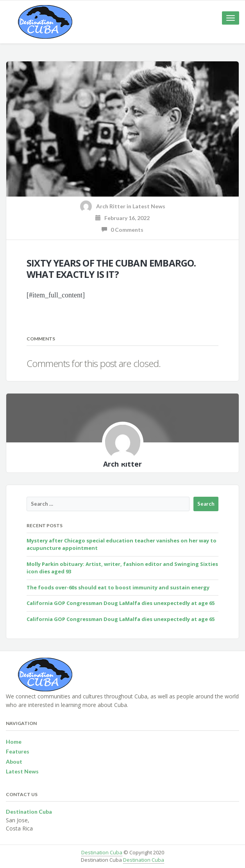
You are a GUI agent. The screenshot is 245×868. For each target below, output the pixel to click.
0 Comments (122, 230)
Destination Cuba (102, 852)
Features (18, 751)
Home (14, 742)
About (14, 762)
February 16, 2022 (122, 218)
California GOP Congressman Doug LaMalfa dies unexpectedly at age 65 (121, 603)
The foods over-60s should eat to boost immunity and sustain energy (118, 587)
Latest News (149, 206)
